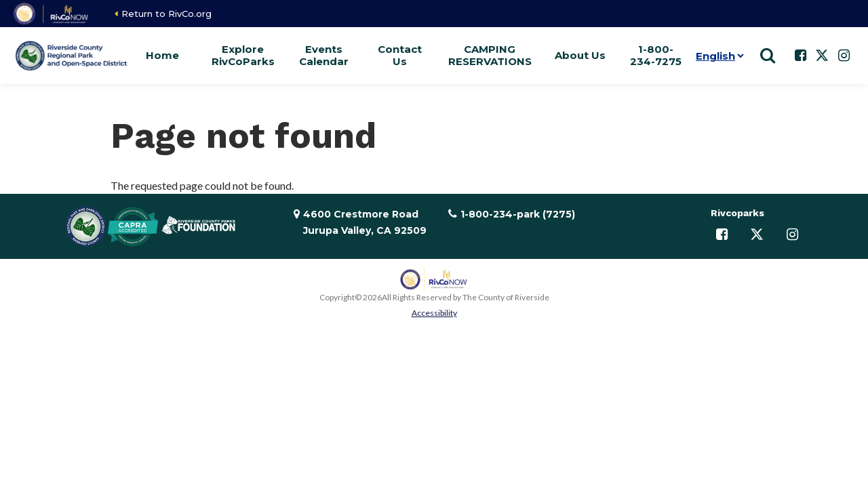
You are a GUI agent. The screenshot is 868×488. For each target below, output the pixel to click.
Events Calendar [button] (324, 55)
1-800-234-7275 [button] (656, 55)
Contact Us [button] (400, 55)
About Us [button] (580, 55)
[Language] (717, 56)
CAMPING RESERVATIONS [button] (490, 55)
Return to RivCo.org (166, 14)
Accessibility (434, 313)
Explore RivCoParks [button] (243, 55)
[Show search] (768, 56)
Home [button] (162, 55)
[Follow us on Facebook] (800, 56)
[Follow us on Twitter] (822, 56)
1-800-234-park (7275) (518, 214)
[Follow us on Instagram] (844, 56)
